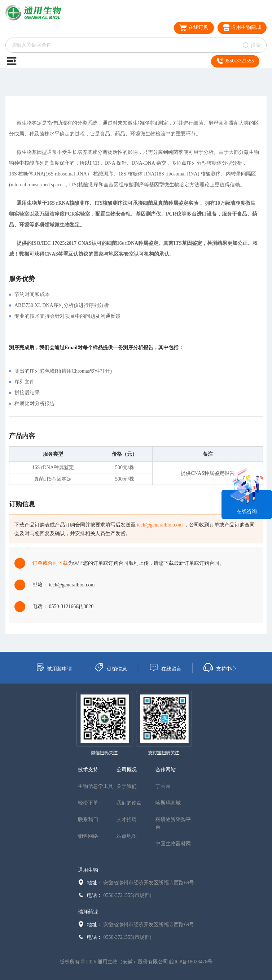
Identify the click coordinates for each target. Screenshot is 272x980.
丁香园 (163, 786)
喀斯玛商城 (168, 803)
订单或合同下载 (50, 563)
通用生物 (88, 870)
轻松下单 (88, 803)
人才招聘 (127, 819)
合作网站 (166, 770)
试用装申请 (54, 667)
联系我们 (88, 819)
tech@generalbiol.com (160, 525)
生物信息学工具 (96, 786)
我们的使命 (129, 803)
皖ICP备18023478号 (191, 962)
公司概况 (127, 770)
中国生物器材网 (173, 844)
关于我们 (127, 786)
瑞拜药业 (88, 912)
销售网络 (88, 836)
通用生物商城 (242, 28)
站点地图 (127, 836)
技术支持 (88, 770)
